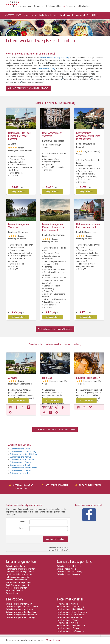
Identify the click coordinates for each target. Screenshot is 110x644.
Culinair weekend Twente (20, 462)
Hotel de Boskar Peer (86, 232)
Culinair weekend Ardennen (21, 473)
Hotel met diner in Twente (68, 620)
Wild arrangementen (15, 591)
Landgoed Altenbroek (18, 232)
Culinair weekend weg (15, 566)
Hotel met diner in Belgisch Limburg (72, 612)
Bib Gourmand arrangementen (19, 583)
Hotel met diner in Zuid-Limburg (71, 607)
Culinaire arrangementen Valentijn (20, 617)
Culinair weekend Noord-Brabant (23, 468)
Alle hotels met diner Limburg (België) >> (55, 329)
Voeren (45, 148)
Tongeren (80, 384)
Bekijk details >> (19, 192)
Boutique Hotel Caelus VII (89, 378)
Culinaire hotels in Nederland (69, 566)
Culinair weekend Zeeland (21, 471)
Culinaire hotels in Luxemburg (70, 572)
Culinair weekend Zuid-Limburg (23, 452)
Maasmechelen (26, 151)
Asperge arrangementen (17, 588)
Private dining (12, 593)
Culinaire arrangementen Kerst (19, 604)
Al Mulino (12, 144)
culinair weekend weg (46, 69)
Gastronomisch (31, 15)
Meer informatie (53, 640)
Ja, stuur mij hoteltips (55, 539)
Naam (22, 522)
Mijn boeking (83, 6)
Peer (90, 239)
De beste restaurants (48, 15)
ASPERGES (10, 15)
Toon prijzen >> (18, 401)
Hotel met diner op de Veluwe (70, 617)
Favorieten (69, 6)
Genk (56, 242)
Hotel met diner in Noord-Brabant (71, 626)
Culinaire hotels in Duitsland (69, 574)
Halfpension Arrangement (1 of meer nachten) (89, 226)
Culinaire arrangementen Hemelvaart (22, 612)
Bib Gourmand (79, 15)
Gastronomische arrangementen (20, 572)
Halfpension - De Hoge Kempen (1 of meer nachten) (20, 136)
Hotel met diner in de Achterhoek (71, 615)
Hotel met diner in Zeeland (68, 628)
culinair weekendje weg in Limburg (55, 58)
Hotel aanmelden (54, 6)
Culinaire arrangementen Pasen (19, 609)
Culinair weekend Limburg (21, 449)
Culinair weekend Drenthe (21, 465)
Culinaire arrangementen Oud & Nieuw (22, 607)
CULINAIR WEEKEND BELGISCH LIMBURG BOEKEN (29, 88)
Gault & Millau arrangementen (19, 585)
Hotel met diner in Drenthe (68, 623)
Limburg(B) (13, 151)
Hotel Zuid (47, 378)
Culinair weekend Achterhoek (22, 460)
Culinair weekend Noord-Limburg (24, 454)
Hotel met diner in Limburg (68, 604)
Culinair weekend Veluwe (20, 457)
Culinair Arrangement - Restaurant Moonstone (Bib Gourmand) (54, 227)
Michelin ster (65, 15)
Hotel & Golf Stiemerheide (54, 235)
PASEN (19, 15)
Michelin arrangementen (16, 580)
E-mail (22, 528)
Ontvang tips (39, 6)
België (20, 148)
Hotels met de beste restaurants (20, 574)
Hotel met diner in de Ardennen (70, 631)
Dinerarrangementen (22, 6)
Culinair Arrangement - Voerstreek (20, 226)
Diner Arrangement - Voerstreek (53, 134)
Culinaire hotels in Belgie (67, 569)
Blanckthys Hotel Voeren (53, 141)
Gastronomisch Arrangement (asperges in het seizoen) (88, 136)
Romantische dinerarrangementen (21, 569)
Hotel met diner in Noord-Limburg (71, 609)
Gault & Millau (93, 15)
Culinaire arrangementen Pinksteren (21, 615)
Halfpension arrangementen (18, 577)
